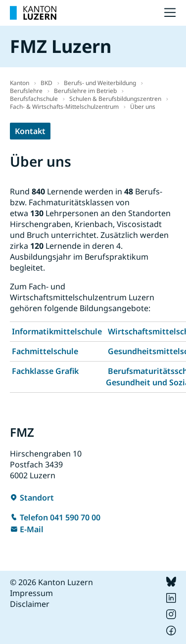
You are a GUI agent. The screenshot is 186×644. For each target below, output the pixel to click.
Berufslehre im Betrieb (85, 91)
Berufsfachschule (34, 99)
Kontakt (30, 131)
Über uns (143, 107)
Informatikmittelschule (57, 331)
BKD (46, 83)
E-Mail (32, 529)
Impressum (31, 593)
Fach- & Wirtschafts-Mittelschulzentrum (64, 107)
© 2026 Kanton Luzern (51, 582)
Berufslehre (26, 91)
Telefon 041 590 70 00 (60, 517)
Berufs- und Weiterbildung (100, 83)
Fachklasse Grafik (45, 371)
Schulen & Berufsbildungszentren (115, 99)
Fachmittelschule (45, 351)
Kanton (20, 83)
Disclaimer (30, 604)
